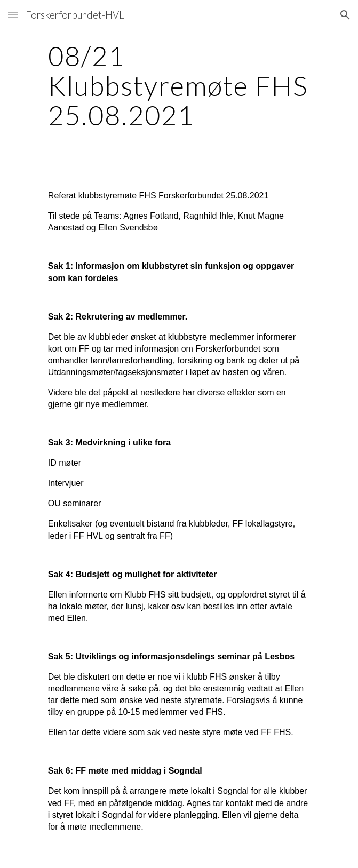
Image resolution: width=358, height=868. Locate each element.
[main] (179, 86)
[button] (13, 15)
